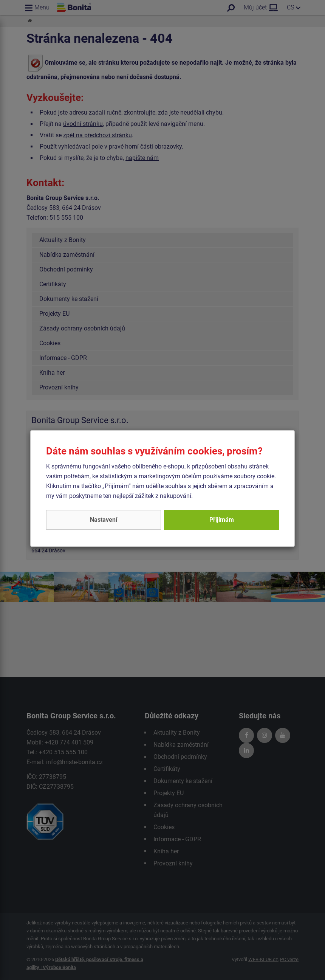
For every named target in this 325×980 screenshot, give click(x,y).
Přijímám (222, 520)
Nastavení (104, 520)
